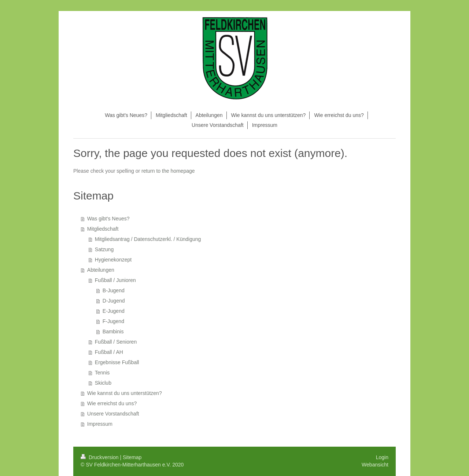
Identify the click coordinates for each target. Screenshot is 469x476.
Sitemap (132, 457)
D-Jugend (114, 301)
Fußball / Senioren (116, 342)
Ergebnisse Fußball (117, 362)
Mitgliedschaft (103, 229)
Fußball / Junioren (115, 280)
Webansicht (375, 465)
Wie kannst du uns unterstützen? (125, 393)
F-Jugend (113, 321)
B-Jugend (114, 290)
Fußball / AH (109, 352)
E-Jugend (114, 311)
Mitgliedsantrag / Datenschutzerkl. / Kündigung (148, 239)
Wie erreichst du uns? (112, 403)
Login (382, 457)
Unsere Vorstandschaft (113, 414)
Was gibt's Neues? (108, 219)
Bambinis (113, 332)
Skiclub (103, 383)
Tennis (102, 373)
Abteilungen (101, 270)
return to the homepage (168, 171)
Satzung (104, 249)
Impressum (100, 424)
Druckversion (100, 457)
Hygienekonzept (113, 260)
